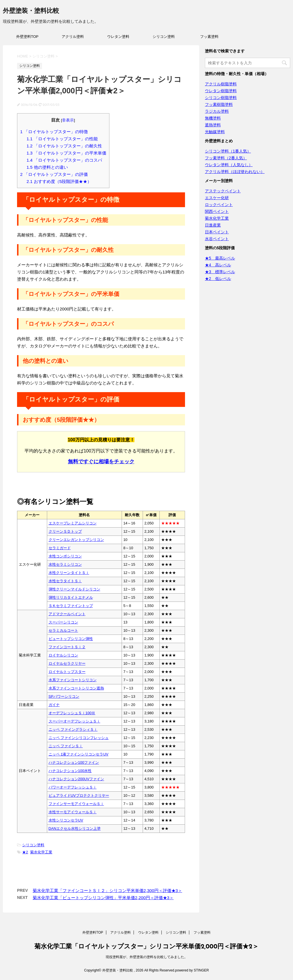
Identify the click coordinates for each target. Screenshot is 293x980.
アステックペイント (223, 191)
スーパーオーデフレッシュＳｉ (74, 721)
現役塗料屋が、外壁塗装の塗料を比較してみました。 (147, 957)
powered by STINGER (192, 970)
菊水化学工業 (41, 852)
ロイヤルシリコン (63, 655)
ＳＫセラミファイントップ (71, 606)
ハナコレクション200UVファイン (76, 779)
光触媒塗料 (215, 132)
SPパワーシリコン (64, 696)
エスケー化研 (217, 198)
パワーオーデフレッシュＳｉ (73, 787)
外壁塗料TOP (27, 37)
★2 (25, 852)
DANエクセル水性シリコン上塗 (75, 828)
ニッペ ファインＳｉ (66, 746)
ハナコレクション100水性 (70, 771)
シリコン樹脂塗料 (221, 98)
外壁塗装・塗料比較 (31, 11)
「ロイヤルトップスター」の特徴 (54, 132)
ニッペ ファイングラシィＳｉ (73, 729)
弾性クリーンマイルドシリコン (74, 589)
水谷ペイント (217, 239)
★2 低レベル (218, 279)
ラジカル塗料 (217, 111)
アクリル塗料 (73, 37)
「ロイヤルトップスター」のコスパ (64, 160)
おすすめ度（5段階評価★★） (59, 181)
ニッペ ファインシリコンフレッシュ (79, 738)
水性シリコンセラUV (66, 820)
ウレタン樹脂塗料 (221, 91)
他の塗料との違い (47, 167)
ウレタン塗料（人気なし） (229, 165)
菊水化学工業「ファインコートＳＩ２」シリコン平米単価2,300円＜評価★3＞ (107, 891)
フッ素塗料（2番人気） (226, 158)
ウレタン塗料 (118, 37)
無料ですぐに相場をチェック (101, 462)
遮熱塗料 (213, 125)
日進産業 (213, 225)
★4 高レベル (218, 265)
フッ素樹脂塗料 (219, 104)
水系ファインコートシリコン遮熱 (76, 688)
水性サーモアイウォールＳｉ (73, 812)
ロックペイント (219, 205)
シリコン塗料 (164, 37)
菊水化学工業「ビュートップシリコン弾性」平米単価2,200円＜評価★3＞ (103, 898)
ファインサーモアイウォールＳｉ (76, 804)
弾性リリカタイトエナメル (71, 597)
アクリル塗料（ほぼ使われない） (235, 172)
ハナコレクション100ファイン (74, 762)
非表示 (68, 120)
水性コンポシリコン (65, 556)
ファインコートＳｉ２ (67, 647)
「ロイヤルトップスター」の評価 (54, 174)
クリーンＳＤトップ (65, 531)
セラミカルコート (63, 630)
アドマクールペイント (67, 614)
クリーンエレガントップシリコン (76, 540)
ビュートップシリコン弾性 (71, 639)
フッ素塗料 (209, 37)
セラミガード (60, 548)
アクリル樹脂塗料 (221, 84)
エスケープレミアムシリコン (73, 523)
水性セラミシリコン (65, 564)
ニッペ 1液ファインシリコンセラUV (79, 754)
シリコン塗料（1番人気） (228, 151)
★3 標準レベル (220, 272)
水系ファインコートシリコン (73, 680)
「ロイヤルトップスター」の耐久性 (64, 146)
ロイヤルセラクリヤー (67, 663)
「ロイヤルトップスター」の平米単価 (67, 153)
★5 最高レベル (220, 258)
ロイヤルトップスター (67, 672)
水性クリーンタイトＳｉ (69, 573)
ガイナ (54, 705)
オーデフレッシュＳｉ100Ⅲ (72, 713)
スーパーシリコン (63, 622)
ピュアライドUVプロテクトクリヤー (79, 795)
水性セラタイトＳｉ (65, 581)
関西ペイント (217, 211)
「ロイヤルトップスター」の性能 (62, 139)
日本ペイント (217, 232)
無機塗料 (213, 118)
